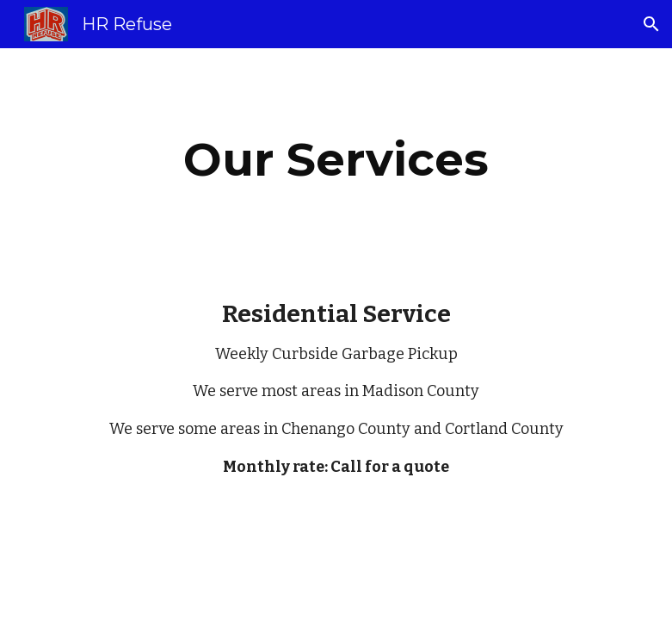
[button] (651, 24)
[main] (336, 160)
